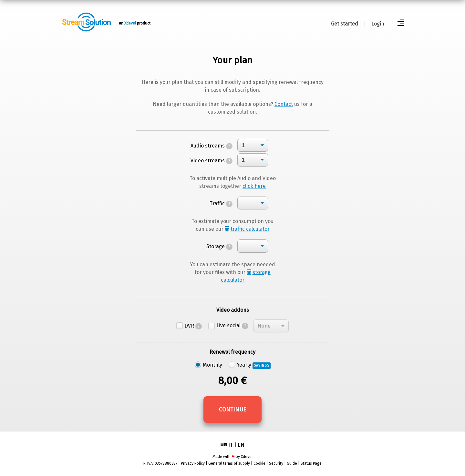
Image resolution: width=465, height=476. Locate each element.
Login (378, 24)
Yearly (254, 365)
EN (241, 445)
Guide (292, 463)
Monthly (212, 365)
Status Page (311, 463)
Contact (284, 104)
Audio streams (212, 146)
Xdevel (130, 23)
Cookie (259, 463)
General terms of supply (229, 463)
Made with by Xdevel (232, 457)
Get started (345, 24)
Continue (233, 410)
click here (254, 186)
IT (231, 445)
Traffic (221, 203)
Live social (232, 325)
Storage (219, 246)
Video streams (212, 161)
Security (276, 463)
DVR (193, 326)
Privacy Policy (193, 463)
